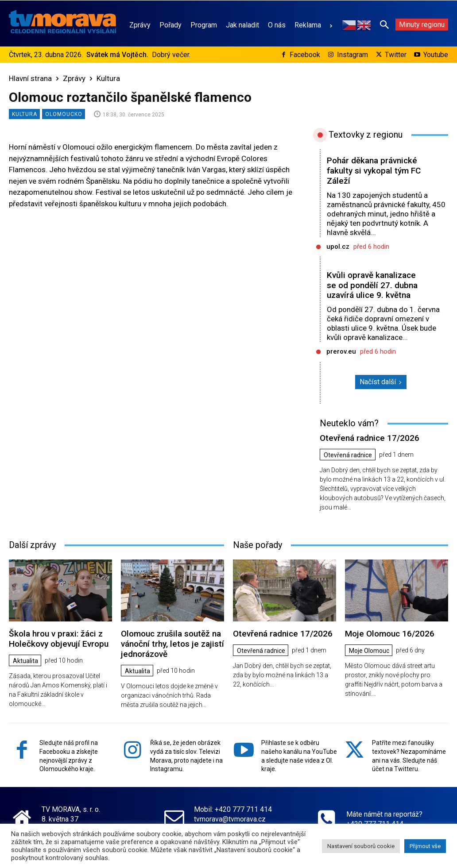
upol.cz (338, 247)
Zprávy (74, 78)
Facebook (305, 55)
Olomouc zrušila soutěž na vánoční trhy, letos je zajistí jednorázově (172, 644)
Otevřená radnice (348, 455)
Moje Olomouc (369, 651)
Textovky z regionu (366, 135)
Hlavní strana (30, 78)
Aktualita (25, 660)
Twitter (396, 55)
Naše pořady (258, 545)
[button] (384, 24)
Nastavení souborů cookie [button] (361, 846)
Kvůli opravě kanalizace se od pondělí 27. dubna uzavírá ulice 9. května (372, 285)
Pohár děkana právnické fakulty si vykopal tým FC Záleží (374, 171)
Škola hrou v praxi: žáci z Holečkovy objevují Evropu (59, 639)
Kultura (108, 78)
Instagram (352, 55)
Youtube (436, 55)
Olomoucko (64, 114)
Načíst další (381, 382)
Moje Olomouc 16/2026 (390, 634)
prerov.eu (341, 351)
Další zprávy (32, 545)
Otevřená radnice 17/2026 (370, 438)
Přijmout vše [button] (425, 846)
